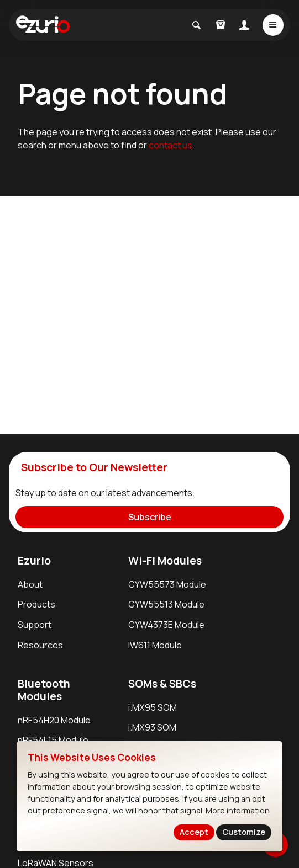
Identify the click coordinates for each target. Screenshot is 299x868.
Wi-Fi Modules (165, 561)
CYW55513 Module (166, 604)
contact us (171, 145)
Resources (40, 645)
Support (35, 625)
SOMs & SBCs (162, 684)
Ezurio (34, 561)
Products (36, 604)
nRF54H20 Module (54, 720)
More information (238, 810)
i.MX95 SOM (153, 707)
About (30, 584)
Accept (194, 832)
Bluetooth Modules (44, 690)
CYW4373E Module (166, 625)
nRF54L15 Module (53, 740)
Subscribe (150, 517)
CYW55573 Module (167, 584)
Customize (244, 832)
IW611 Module (155, 645)
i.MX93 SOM (152, 727)
